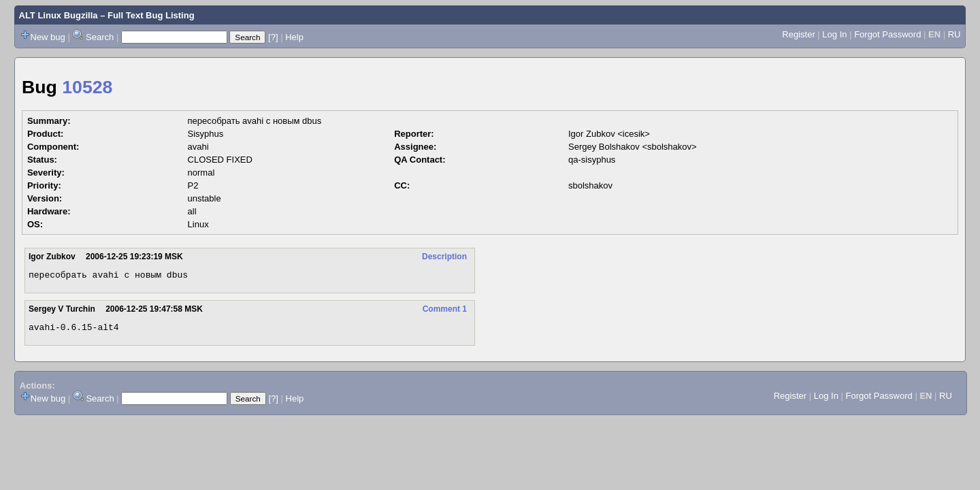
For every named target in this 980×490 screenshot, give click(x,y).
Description (444, 257)
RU (954, 34)
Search (100, 37)
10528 (87, 87)
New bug (48, 37)
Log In (834, 34)
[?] (273, 37)
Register (798, 34)
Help (294, 37)
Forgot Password (887, 34)
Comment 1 (445, 311)
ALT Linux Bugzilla (59, 15)
